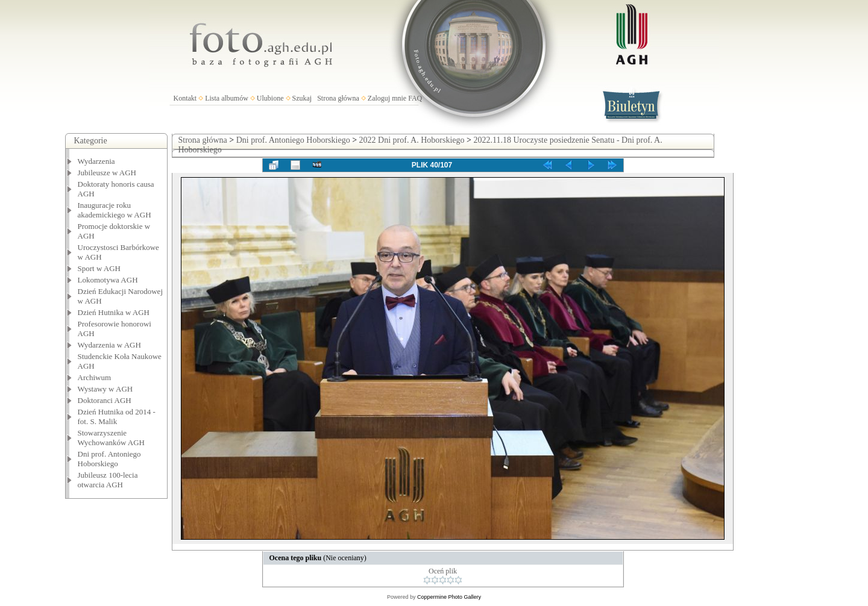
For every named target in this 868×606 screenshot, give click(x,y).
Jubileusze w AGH (107, 173)
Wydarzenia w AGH (109, 345)
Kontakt (185, 98)
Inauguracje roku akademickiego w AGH (115, 210)
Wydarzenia (96, 161)
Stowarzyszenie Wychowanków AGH (112, 438)
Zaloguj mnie (387, 98)
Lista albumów (227, 98)
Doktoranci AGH (105, 400)
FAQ (415, 98)
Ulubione (270, 98)
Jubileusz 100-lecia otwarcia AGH (108, 480)
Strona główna (338, 98)
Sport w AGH (99, 268)
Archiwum (95, 377)
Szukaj (302, 98)
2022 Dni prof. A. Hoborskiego (412, 140)
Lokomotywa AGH (108, 280)
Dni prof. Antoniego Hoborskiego (109, 459)
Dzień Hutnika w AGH (114, 312)
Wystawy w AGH (105, 389)
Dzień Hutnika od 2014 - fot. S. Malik (117, 417)
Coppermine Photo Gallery (449, 597)
